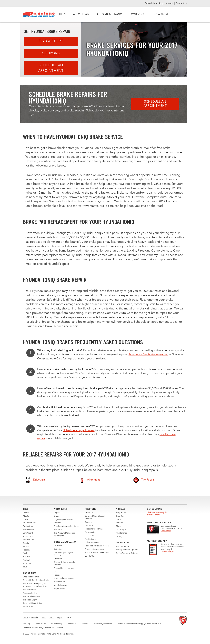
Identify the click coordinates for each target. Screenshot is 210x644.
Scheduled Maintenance (64, 579)
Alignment (58, 513)
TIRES (62, 14)
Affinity (26, 516)
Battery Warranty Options (127, 550)
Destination (28, 526)
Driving (119, 537)
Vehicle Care (90, 556)
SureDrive (27, 564)
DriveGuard (28, 533)
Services (57, 523)
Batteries (58, 549)
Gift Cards (89, 536)
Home (25, 618)
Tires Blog (120, 516)
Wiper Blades (60, 589)
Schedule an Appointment (159, 3)
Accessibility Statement (102, 624)
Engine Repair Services (64, 520)
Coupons (51, 53)
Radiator (58, 575)
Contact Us (181, 3)
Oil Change (121, 530)
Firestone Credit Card (94, 529)
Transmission (59, 582)
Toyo (25, 567)
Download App (167, 552)
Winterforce (28, 537)
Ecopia (26, 543)
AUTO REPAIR (81, 14)
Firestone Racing (30, 593)
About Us (89, 513)
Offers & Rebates (92, 543)
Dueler (26, 553)
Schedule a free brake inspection (148, 355)
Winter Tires (28, 607)
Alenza (26, 513)
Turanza (26, 547)
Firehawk (27, 560)
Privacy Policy (56, 624)
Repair (60, 618)
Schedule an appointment (79, 431)
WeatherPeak (28, 530)
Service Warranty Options (127, 553)
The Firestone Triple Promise (97, 553)
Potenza (26, 550)
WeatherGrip (28, 540)
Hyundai (35, 618)
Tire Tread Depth (30, 600)
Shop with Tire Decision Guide (36, 580)
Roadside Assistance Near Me (98, 546)
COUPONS (137, 14)
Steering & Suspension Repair (67, 526)
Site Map (27, 624)
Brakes (57, 516)
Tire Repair (59, 530)
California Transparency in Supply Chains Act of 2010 (139, 624)
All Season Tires (30, 523)
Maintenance (121, 533)
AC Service (58, 546)
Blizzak (26, 520)
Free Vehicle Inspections (64, 568)
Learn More (166, 531)
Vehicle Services (61, 585)
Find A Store (51, 41)
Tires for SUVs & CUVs (32, 603)
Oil (55, 572)
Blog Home (121, 513)
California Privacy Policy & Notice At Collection (43, 628)
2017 (52, 618)
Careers (88, 522)
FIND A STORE (160, 14)
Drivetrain (58, 559)
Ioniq (44, 618)
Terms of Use (41, 624)
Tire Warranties (29, 590)
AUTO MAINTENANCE (110, 14)
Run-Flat (26, 557)
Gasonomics (90, 532)
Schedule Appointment (95, 549)
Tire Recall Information (32, 597)
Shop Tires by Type (31, 577)
